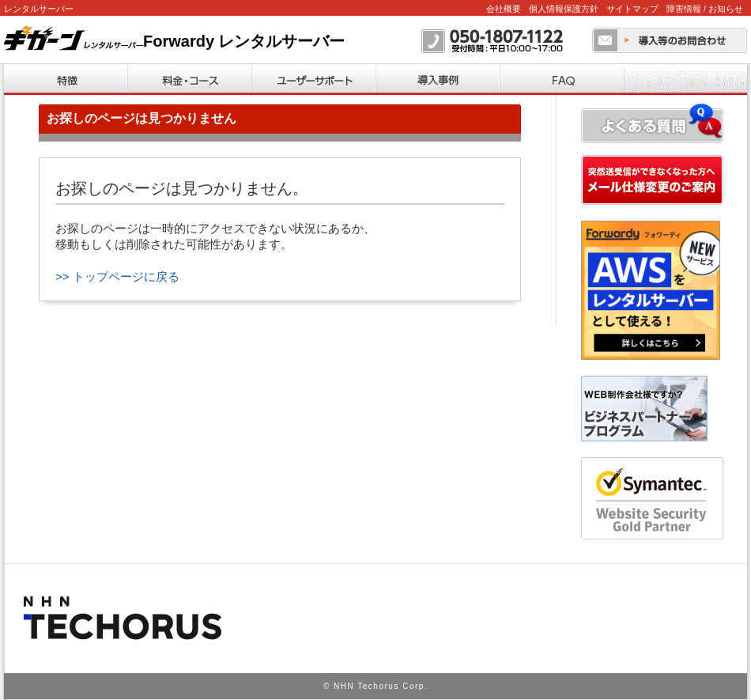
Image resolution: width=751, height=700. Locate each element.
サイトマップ (632, 9)
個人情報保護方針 (564, 9)
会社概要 (504, 9)
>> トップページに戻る (117, 276)
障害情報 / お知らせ (705, 9)
